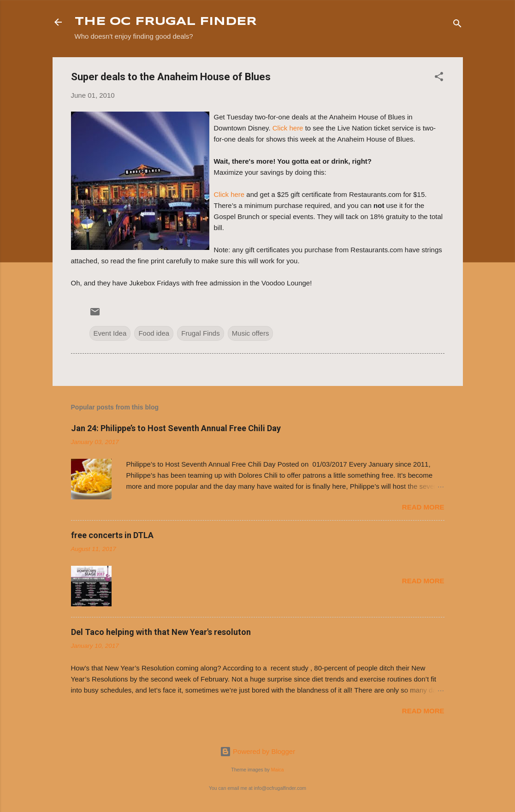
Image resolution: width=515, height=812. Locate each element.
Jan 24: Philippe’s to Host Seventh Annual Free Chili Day (176, 428)
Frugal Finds (200, 333)
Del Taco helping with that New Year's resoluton (161, 632)
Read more (423, 507)
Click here (288, 128)
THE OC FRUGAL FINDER (166, 22)
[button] (439, 78)
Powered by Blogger (257, 751)
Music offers (251, 333)
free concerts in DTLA (112, 535)
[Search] (457, 25)
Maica (278, 770)
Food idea (154, 333)
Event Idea (110, 333)
